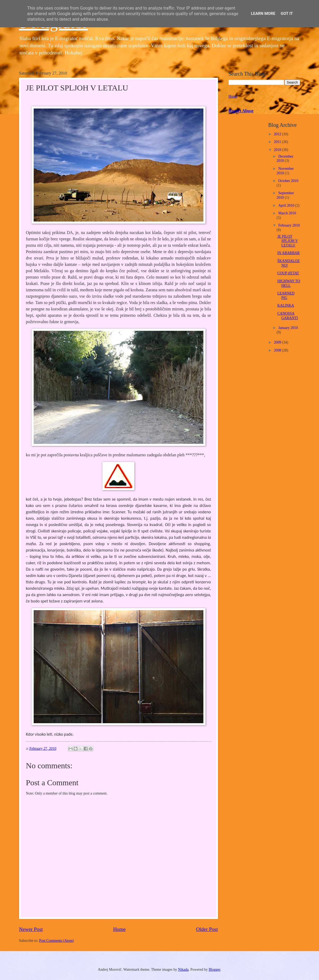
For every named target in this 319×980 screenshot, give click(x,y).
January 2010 (288, 328)
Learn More (263, 14)
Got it (287, 14)
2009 (278, 342)
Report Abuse (241, 111)
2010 (278, 150)
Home (119, 929)
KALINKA (286, 305)
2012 (278, 134)
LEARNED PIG (286, 296)
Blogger (215, 970)
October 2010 (288, 181)
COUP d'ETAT (288, 273)
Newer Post (31, 929)
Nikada (183, 970)
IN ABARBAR (289, 253)
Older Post (207, 929)
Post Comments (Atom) (56, 941)
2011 (278, 142)
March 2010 (287, 213)
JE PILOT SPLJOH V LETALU (288, 241)
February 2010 (289, 225)
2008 (278, 350)
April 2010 (287, 205)
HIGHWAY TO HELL (289, 283)
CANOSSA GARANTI (288, 316)
